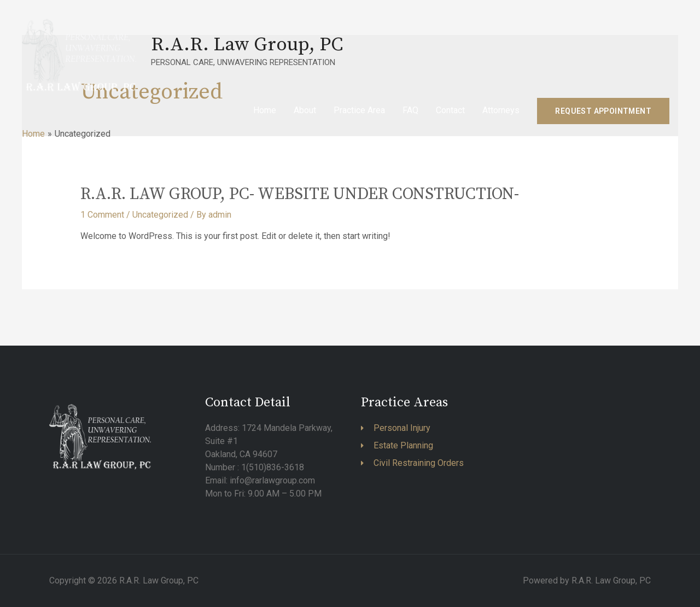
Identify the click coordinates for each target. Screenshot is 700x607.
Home (265, 110)
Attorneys (501, 110)
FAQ (410, 110)
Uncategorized (160, 215)
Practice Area (359, 110)
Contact (450, 110)
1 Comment (102, 215)
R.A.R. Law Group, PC (247, 45)
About (305, 110)
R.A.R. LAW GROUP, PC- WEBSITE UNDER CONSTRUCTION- (300, 194)
